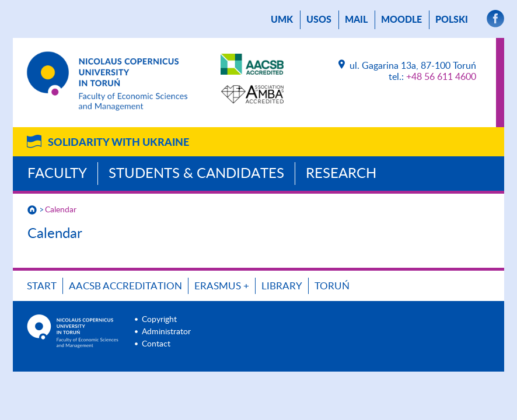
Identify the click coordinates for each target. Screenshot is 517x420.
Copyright (159, 320)
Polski (452, 20)
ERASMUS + (222, 286)
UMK (282, 20)
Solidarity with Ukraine (118, 143)
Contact (156, 344)
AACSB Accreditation (125, 286)
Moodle (401, 20)
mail (356, 20)
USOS (319, 20)
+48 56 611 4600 (441, 77)
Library (282, 286)
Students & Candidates (196, 174)
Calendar (61, 210)
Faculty (57, 174)
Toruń (332, 286)
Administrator (166, 332)
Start (42, 286)
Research (341, 174)
